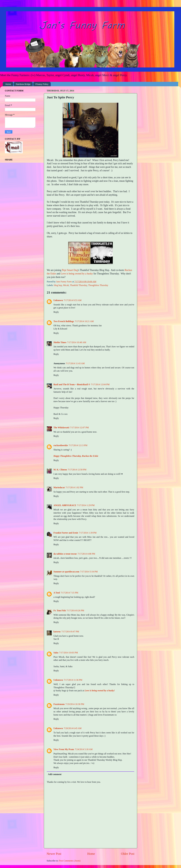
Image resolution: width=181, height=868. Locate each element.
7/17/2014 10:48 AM (77, 342)
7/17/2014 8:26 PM (75, 611)
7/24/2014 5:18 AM (84, 749)
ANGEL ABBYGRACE (65, 505)
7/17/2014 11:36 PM (73, 680)
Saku (56, 653)
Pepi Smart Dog (70, 270)
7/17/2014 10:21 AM (84, 321)
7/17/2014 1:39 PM (88, 533)
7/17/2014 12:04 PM (100, 385)
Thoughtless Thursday (98, 285)
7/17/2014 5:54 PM (89, 572)
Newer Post (54, 854)
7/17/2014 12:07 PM (79, 428)
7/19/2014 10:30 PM (75, 704)
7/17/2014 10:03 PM (69, 653)
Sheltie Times (60, 342)
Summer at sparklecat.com (66, 572)
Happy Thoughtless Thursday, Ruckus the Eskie (76, 456)
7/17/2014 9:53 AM (73, 300)
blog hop (58, 285)
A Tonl (57, 593)
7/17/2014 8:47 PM (70, 632)
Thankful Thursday (78, 285)
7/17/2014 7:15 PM (69, 593)
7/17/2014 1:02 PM (74, 488)
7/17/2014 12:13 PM (78, 445)
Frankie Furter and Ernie (66, 533)
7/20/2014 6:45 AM (73, 728)
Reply (56, 312)
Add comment (55, 774)
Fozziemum (59, 704)
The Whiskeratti (61, 428)
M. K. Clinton (60, 470)
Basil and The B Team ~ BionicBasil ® (72, 385)
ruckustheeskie (61, 445)
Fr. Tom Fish (60, 611)
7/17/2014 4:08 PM (86, 554)
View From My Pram (64, 749)
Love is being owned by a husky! (100, 691)
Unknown (58, 300)
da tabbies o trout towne (65, 554)
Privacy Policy (42, 84)
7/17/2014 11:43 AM (75, 363)
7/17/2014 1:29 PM (86, 505)
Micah (66, 285)
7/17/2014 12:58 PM (77, 470)
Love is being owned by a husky (77, 274)
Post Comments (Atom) (70, 861)
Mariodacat (59, 488)
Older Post (128, 854)
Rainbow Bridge (23, 84)
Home (8, 84)
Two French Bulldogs (64, 321)
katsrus (57, 632)
